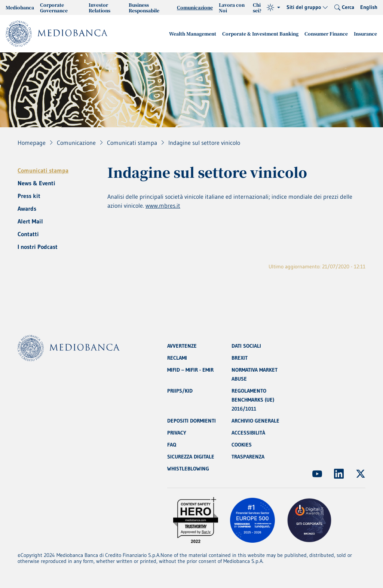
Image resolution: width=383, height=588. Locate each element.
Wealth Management (193, 33)
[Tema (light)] (273, 7)
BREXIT (240, 358)
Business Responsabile (144, 7)
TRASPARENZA (248, 457)
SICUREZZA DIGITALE (191, 457)
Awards (27, 208)
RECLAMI (177, 358)
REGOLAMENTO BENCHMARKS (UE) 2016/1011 (253, 400)
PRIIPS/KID (180, 391)
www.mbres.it (163, 205)
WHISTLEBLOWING (188, 469)
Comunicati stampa (43, 170)
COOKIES (242, 445)
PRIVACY (177, 433)
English (369, 7)
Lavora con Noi (232, 7)
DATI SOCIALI (246, 346)
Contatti (28, 234)
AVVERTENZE (182, 346)
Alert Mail (30, 221)
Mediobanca (20, 7)
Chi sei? (257, 7)
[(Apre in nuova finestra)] (317, 474)
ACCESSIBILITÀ (248, 433)
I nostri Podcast (38, 247)
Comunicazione (195, 7)
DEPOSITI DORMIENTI (191, 421)
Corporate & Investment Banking (260, 33)
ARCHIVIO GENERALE (255, 421)
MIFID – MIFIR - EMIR (190, 370)
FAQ (172, 445)
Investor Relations (99, 7)
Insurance (365, 33)
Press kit (29, 196)
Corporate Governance (54, 7)
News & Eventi (36, 183)
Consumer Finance (326, 33)
